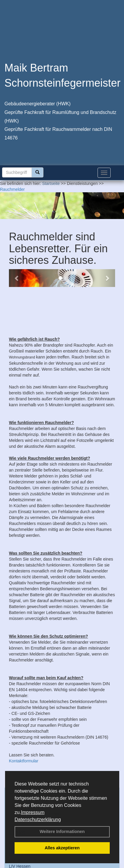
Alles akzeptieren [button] (62, 848)
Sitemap (77, 865)
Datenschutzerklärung (38, 819)
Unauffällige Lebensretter (49, 751)
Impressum (33, 812)
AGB (61, 865)
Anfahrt (45, 865)
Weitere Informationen (62, 831)
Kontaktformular (24, 720)
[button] (17, 278)
